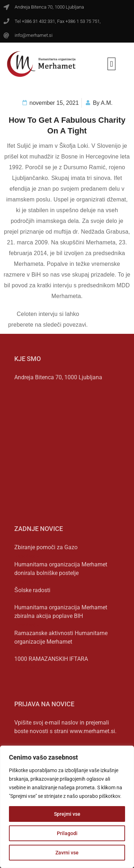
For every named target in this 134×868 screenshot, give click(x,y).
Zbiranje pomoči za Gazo (46, 547)
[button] (111, 64)
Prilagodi (67, 833)
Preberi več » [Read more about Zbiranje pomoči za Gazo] (26, 556)
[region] (67, 807)
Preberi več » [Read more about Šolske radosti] (26, 599)
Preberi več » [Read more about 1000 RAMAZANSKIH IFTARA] (26, 668)
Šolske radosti (32, 590)
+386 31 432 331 (38, 21)
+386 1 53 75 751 (83, 21)
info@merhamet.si (34, 35)
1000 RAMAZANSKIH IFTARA (51, 659)
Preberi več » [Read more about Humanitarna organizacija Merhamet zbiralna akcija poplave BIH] (26, 625)
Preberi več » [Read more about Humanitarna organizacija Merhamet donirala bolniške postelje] (26, 582)
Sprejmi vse (67, 814)
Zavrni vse (67, 853)
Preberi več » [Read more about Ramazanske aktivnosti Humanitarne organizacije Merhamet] (26, 651)
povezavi (75, 325)
